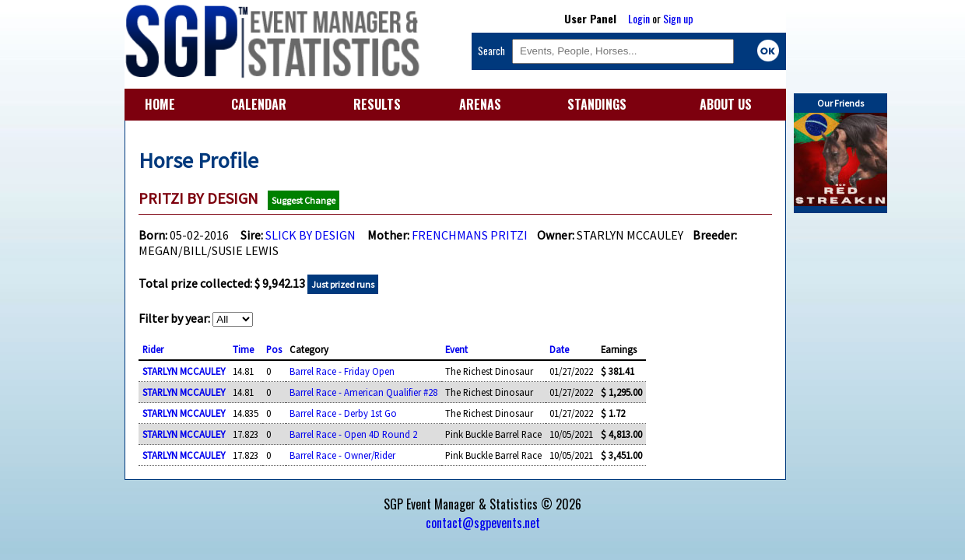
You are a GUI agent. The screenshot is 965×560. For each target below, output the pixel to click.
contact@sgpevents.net (483, 523)
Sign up (678, 18)
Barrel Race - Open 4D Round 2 (353, 434)
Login (639, 18)
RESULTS (377, 104)
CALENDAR (259, 104)
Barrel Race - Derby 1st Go (343, 413)
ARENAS (480, 104)
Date (559, 349)
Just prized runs (343, 284)
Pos (274, 349)
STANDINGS (597, 104)
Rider (153, 349)
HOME (160, 104)
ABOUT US (726, 104)
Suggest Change (304, 200)
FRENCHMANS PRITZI (470, 235)
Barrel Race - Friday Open (342, 371)
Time (243, 349)
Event (456, 349)
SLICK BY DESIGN (311, 235)
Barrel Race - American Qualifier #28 (363, 392)
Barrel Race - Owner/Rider (342, 455)
